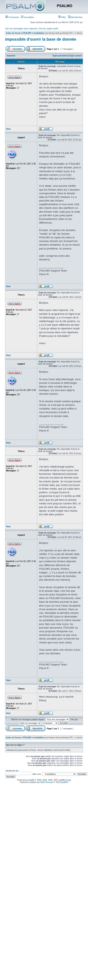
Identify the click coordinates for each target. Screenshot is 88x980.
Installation (39, 33)
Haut (8, 129)
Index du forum (13, 33)
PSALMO (27, 33)
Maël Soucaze (47, 782)
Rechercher (75, 17)
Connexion (12, 17)
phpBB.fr (65, 782)
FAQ (62, 17)
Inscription (27, 17)
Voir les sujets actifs (48, 29)
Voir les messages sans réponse (21, 29)
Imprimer (11, 56)
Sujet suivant (76, 56)
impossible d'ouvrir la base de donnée (41, 39)
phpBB (31, 780)
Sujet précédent (60, 56)
